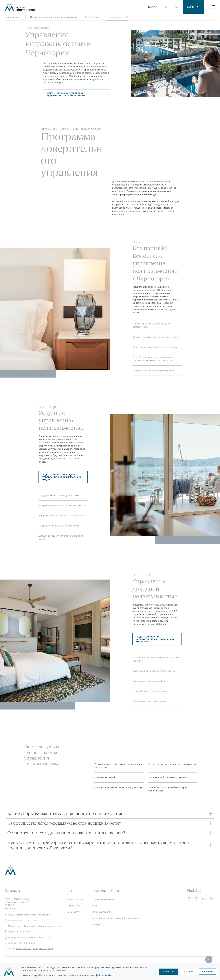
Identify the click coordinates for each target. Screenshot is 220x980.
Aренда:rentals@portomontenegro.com (28, 937)
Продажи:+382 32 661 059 (20, 920)
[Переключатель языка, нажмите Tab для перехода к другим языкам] (152, 7)
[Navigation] (212, 7)
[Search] (162, 7)
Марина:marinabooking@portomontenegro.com (33, 926)
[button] (166, 7)
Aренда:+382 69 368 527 (20, 943)
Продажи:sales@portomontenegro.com (28, 915)
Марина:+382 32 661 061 (19, 932)
